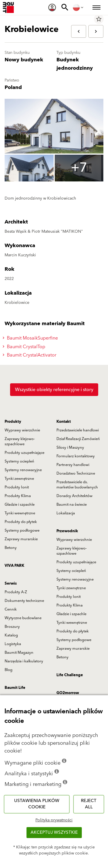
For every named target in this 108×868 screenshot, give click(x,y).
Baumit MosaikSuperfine (31, 338)
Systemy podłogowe (22, 530)
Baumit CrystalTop (25, 347)
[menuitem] (52, 7)
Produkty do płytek (21, 522)
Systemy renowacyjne (23, 470)
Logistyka (13, 644)
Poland (13, 87)
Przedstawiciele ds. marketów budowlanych (77, 485)
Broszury (12, 627)
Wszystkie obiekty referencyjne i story (54, 390)
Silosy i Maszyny (70, 448)
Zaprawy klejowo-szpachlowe (20, 441)
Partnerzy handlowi (73, 465)
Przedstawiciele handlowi (78, 430)
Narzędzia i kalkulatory (24, 661)
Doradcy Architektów (74, 496)
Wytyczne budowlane (23, 618)
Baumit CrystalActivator (30, 355)
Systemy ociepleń (19, 461)
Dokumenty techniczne (24, 601)
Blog (8, 670)
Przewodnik (67, 531)
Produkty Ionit (17, 487)
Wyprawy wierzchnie (22, 430)
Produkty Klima (18, 496)
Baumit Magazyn (19, 653)
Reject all (89, 804)
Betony (11, 548)
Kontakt (64, 422)
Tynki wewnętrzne (20, 513)
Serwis (11, 583)
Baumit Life (15, 688)
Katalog (11, 635)
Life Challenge (70, 675)
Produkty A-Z (16, 592)
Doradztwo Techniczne (76, 473)
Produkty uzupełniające (24, 453)
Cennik (11, 609)
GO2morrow (68, 693)
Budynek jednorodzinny (75, 64)
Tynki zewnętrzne (19, 479)
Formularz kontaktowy (76, 456)
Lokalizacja (66, 513)
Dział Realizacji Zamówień (78, 439)
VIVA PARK (14, 566)
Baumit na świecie (72, 505)
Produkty (13, 422)
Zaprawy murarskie (21, 539)
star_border (99, 19)
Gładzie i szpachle (20, 505)
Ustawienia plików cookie (37, 804)
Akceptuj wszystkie (54, 832)
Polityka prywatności (54, 820)
